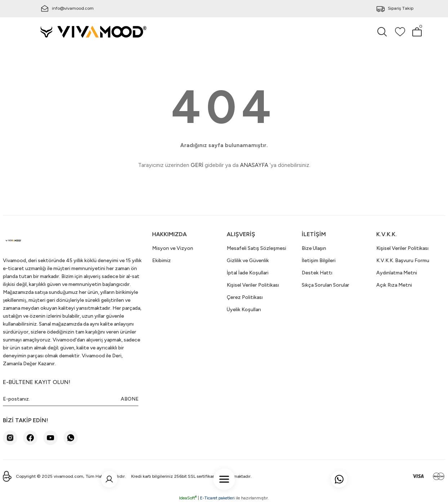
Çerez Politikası (245, 297)
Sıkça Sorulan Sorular (325, 285)
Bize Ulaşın (314, 248)
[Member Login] (110, 473)
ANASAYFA (254, 165)
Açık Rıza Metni (394, 285)
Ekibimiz (161, 261)
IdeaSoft (188, 498)
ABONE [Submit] (130, 399)
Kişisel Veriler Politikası (253, 285)
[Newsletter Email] (71, 399)
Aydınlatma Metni (397, 273)
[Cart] (417, 32)
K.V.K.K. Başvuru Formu (403, 261)
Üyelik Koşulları (244, 310)
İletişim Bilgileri (319, 261)
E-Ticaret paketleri (217, 498)
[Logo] (94, 31)
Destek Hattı (317, 273)
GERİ (197, 165)
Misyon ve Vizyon (173, 248)
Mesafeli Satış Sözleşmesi (256, 248)
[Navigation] (224, 473)
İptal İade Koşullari (248, 273)
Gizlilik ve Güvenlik (248, 261)
